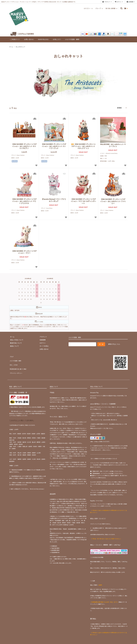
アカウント (107, 2)
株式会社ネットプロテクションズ (111, 584)
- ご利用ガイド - (15, 39)
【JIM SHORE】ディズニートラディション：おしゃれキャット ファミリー (113, 201)
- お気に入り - (57, 39)
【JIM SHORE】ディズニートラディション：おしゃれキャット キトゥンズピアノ (24, 146)
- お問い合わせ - (29, 39)
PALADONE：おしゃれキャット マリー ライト (113, 145)
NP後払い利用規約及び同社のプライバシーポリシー (104, 590)
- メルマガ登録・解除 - (72, 39)
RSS (11, 362)
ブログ (12, 356)
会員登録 (131, 2)
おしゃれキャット (21, 47)
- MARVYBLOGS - (43, 39)
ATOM (15, 362)
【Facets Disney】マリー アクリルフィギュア (54, 200)
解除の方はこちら (114, 344)
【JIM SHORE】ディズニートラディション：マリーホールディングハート (83, 201)
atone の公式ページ (99, 423)
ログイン (119, 2)
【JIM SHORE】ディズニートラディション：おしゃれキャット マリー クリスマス (24, 201)
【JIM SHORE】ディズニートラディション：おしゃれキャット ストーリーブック (54, 146)
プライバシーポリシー (17, 368)
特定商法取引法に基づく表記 (19, 365)
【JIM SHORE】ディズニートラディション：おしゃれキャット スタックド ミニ (83, 146)
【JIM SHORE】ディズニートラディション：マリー (24, 252)
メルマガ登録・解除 (16, 359)
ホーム (11, 47)
